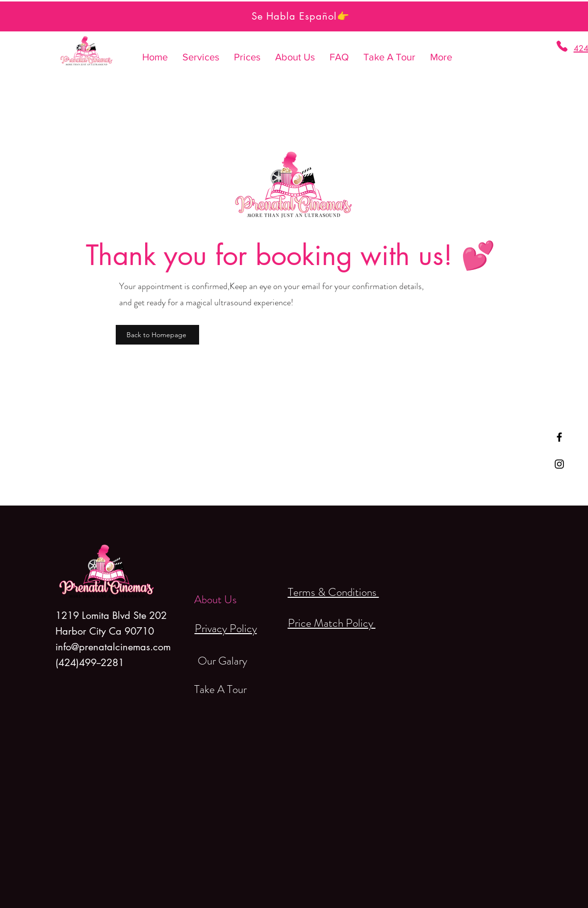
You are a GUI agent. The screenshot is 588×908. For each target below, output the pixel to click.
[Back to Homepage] (157, 335)
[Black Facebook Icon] (559, 437)
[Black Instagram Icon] (559, 464)
